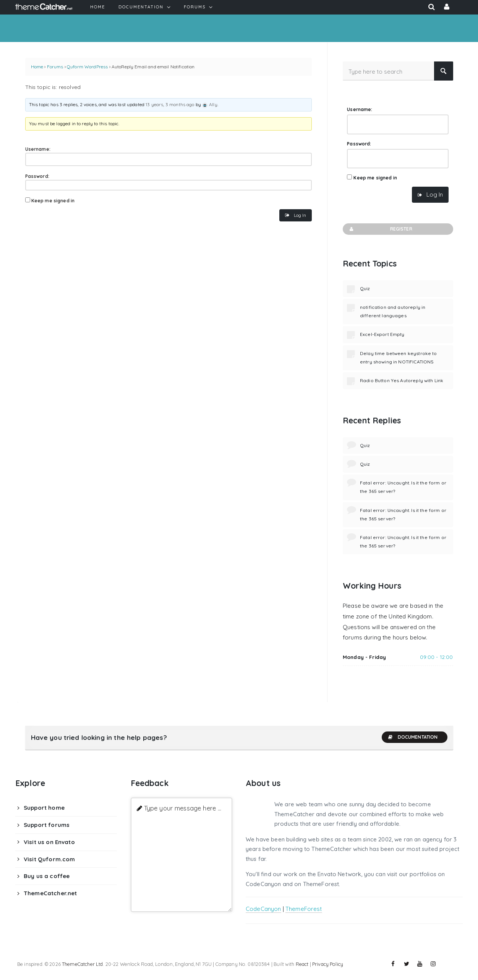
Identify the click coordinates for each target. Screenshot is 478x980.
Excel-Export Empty (382, 334)
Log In (300, 215)
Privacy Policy (328, 964)
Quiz (365, 288)
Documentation (413, 737)
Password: (37, 176)
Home (37, 67)
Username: (38, 149)
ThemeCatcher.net (50, 893)
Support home (44, 808)
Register (380, 229)
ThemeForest (304, 909)
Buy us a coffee (47, 876)
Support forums (47, 825)
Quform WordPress (87, 67)
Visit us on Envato (49, 842)
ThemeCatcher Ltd (82, 964)
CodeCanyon (263, 909)
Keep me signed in (53, 201)
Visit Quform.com (49, 859)
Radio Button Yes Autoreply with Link (402, 380)
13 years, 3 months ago (170, 104)
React (302, 964)
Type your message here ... (183, 808)
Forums (55, 67)
